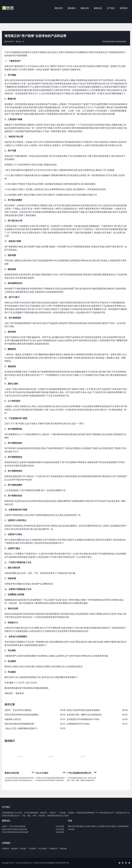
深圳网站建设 (123, 826)
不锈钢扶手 (53, 849)
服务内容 (85, 8)
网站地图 (79, 826)
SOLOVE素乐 (42, 773)
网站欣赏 (72, 826)
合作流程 (87, 826)
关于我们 (111, 8)
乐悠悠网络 (51, 863)
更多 (67, 816)
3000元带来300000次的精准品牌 (15, 832)
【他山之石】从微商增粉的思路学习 (21, 728)
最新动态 (98, 8)
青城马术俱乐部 (12, 773)
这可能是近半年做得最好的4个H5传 (83, 719)
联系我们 (124, 8)
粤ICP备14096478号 (62, 863)
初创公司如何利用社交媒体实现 (15, 829)
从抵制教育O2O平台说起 (78, 724)
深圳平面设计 (112, 826)
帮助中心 (95, 826)
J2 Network (13, 8)
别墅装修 (63, 849)
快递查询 (15, 849)
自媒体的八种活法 (13, 719)
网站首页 (59, 8)
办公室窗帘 (43, 849)
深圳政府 (6, 849)
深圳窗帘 (33, 849)
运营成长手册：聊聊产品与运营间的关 (84, 715)
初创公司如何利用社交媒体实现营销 (83, 710)
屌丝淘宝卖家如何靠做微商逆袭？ (20, 724)
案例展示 (72, 8)
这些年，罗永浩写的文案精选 (18, 710)
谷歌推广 (24, 849)
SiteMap (71, 829)
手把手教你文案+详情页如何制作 (115, 42)
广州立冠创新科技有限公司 (79, 773)
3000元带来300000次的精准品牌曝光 (22, 715)
